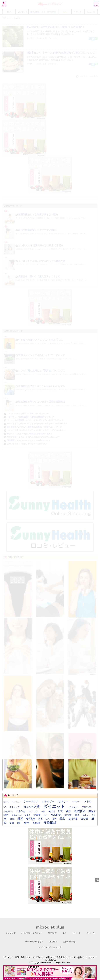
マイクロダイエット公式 (50, 947)
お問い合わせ (69, 942)
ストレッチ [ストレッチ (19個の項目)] (15, 807)
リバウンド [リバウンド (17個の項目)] (33, 812)
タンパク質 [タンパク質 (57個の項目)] (32, 807)
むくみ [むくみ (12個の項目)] (6, 802)
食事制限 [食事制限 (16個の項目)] (36, 823)
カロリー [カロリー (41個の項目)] (63, 801)
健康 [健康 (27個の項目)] (68, 811)
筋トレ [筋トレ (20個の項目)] (86, 815)
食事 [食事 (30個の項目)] (27, 823)
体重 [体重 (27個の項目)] (60, 811)
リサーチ (77, 933)
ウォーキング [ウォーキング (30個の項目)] (31, 801)
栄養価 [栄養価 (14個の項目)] (27, 815)
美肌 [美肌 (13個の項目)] (48, 819)
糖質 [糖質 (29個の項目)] (20, 819)
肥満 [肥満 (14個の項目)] (54, 819)
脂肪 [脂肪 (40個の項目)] (62, 819)
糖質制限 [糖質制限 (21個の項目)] (31, 819)
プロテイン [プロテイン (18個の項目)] (87, 807)
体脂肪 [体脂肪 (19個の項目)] (52, 811)
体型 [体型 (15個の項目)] (43, 812)
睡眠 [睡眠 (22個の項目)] (77, 815)
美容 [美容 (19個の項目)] (41, 819)
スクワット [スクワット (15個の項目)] (76, 802)
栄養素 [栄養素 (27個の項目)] (37, 815)
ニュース (91, 933)
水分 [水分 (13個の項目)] (46, 815)
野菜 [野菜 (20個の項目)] (12, 823)
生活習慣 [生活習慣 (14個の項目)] (68, 815)
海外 (65, 933)
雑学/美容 (52, 933)
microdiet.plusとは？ (34, 942)
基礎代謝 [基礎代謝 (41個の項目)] (80, 811)
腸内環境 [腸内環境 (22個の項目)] (73, 819)
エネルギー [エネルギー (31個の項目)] (48, 801)
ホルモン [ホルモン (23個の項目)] (8, 811)
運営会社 (53, 942)
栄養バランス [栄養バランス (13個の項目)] (17, 815)
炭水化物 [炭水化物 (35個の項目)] (56, 815)
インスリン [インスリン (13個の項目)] (16, 802)
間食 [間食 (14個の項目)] (19, 823)
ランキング (10, 933)
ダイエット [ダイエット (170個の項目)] (54, 806)
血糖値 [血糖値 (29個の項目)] (84, 819)
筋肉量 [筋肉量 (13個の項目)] (12, 819)
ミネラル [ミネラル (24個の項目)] (21, 811)
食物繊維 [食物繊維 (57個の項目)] (50, 823)
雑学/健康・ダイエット (32, 933)
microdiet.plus (50, 927)
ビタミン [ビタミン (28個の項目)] (74, 807)
